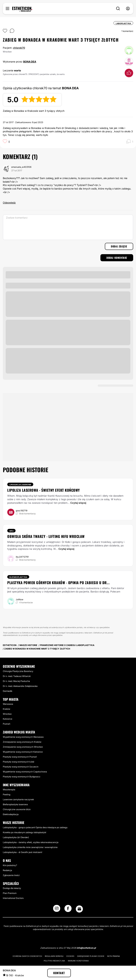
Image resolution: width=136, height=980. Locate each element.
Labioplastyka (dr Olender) (16, 837)
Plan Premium (10, 893)
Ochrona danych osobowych (27, 956)
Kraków (7, 709)
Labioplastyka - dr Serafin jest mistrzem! (22, 852)
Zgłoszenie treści (11, 875)
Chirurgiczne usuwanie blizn (17, 809)
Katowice (8, 719)
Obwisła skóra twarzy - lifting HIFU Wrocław (46, 536)
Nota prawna (114, 956)
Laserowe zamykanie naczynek (18, 799)
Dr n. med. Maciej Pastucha (16, 681)
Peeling (7, 794)
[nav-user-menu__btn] (128, 9)
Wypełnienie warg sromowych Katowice (23, 752)
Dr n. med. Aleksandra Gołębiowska (20, 686)
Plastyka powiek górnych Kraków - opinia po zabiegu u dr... (58, 583)
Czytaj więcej (78, 503)
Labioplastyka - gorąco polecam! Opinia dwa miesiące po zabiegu (35, 827)
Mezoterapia (9, 790)
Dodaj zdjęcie (119, 246)
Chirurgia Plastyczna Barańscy (18, 671)
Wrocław (7, 714)
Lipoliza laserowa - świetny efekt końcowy (44, 490)
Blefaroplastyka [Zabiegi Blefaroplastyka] (18, 577)
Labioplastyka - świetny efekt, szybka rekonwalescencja (31, 842)
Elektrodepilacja (11, 814)
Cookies (70, 956)
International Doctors (13, 898)
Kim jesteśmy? (10, 865)
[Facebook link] (68, 910)
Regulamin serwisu (54, 956)
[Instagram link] (57, 910)
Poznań (7, 724)
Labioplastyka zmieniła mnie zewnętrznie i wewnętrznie (30, 847)
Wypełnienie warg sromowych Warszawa (23, 737)
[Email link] (79, 909)
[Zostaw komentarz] (68, 227)
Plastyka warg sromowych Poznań (20, 757)
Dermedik (8, 691)
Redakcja (7, 870)
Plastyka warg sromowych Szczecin (21, 767)
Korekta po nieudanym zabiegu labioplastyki (25, 832)
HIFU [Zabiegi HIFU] (11, 531)
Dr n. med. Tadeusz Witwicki (17, 676)
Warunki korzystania (78, 961)
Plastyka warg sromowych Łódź (19, 762)
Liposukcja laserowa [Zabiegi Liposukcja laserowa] (20, 485)
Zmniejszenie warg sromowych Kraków (22, 742)
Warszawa (8, 704)
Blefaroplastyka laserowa (15, 804)
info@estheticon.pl (86, 948)
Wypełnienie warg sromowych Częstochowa (25, 772)
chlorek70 (19, 48)
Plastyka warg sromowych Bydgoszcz (22, 777)
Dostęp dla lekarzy (12, 888)
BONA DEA (30, 62)
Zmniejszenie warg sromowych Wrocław (23, 747)
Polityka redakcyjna (54, 961)
